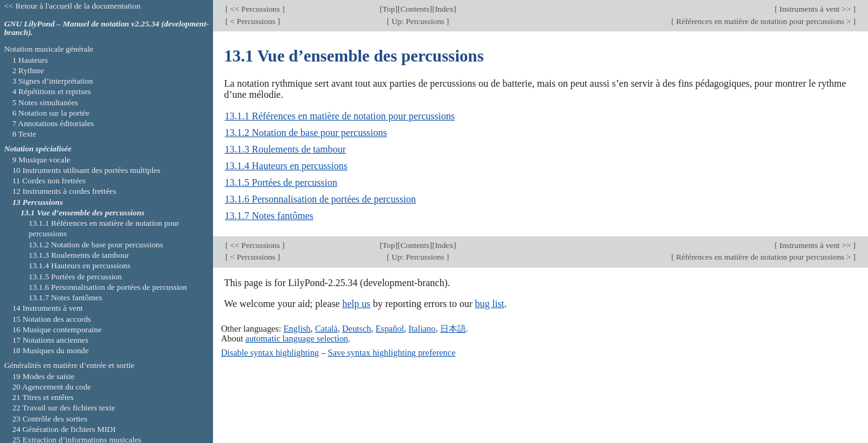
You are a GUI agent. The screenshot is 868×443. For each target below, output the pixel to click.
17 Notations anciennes (50, 340)
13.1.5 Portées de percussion (281, 182)
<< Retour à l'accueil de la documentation (72, 6)
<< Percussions (255, 9)
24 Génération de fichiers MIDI (64, 429)
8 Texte (24, 134)
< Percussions (252, 21)
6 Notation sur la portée (51, 113)
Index (444, 9)
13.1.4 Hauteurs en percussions (286, 166)
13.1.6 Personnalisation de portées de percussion (320, 199)
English (297, 329)
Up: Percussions (418, 21)
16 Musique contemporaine (57, 329)
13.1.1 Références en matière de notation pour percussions (340, 116)
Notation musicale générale (49, 49)
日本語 (453, 329)
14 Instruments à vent (48, 308)
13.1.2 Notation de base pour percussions (306, 133)
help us (356, 304)
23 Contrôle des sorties (50, 419)
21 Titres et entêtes (43, 397)
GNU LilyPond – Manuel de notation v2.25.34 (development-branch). (107, 28)
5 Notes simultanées (45, 102)
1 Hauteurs (30, 60)
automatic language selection (297, 338)
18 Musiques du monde (50, 350)
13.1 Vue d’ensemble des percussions (82, 213)
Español (390, 329)
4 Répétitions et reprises (52, 91)
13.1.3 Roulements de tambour (285, 149)
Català (327, 329)
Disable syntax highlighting (270, 353)
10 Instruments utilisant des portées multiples (86, 170)
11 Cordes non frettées (49, 181)
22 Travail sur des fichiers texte (64, 408)
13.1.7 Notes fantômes (269, 216)
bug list (489, 304)
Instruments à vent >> (815, 9)
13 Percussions (38, 202)
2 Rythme (28, 70)
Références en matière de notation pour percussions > (764, 21)
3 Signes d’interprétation (53, 81)
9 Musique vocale (41, 160)
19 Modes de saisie (43, 376)
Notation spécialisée (38, 149)
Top (388, 9)
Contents (415, 9)
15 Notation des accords (52, 319)
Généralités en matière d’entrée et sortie (70, 365)
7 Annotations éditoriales (53, 123)
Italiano (422, 329)
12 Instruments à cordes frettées (64, 191)
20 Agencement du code (52, 387)
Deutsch (357, 329)
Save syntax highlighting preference (391, 353)
